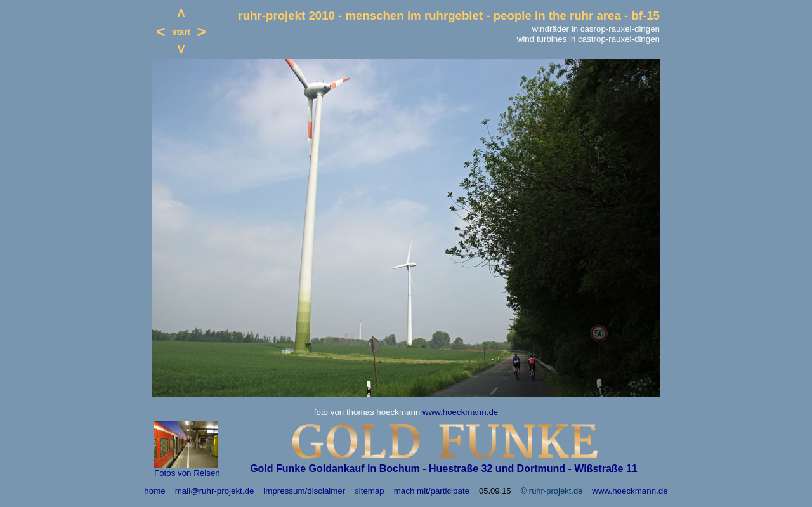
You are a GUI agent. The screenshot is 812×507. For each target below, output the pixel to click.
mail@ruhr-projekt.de (215, 491)
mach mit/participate (432, 491)
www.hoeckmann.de (460, 412)
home (154, 491)
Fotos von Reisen (187, 473)
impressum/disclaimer (304, 491)
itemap (372, 491)
